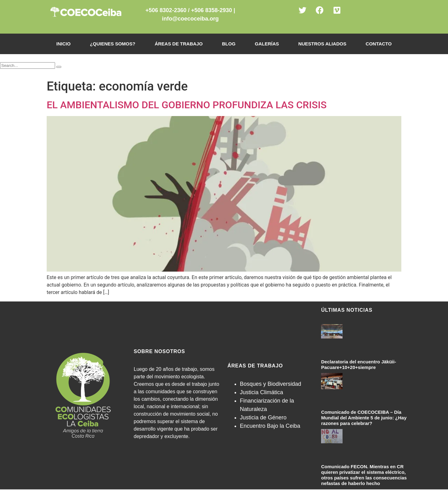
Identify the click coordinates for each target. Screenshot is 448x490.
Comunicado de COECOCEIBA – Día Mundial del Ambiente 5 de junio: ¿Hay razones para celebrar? (364, 418)
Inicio (63, 44)
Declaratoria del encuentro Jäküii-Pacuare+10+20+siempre (359, 364)
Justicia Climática (261, 392)
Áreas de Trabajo (179, 44)
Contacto (379, 44)
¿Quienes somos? (113, 44)
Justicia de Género (263, 418)
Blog (229, 44)
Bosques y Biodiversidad (271, 384)
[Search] (59, 67)
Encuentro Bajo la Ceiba (270, 426)
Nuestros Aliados (322, 44)
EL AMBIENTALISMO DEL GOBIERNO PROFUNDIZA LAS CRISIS (187, 105)
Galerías (267, 44)
